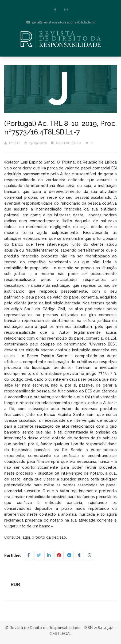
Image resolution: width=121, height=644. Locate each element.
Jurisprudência (68, 143)
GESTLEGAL (61, 634)
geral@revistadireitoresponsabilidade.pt (61, 22)
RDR (17, 143)
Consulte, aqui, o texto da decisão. (36, 537)
